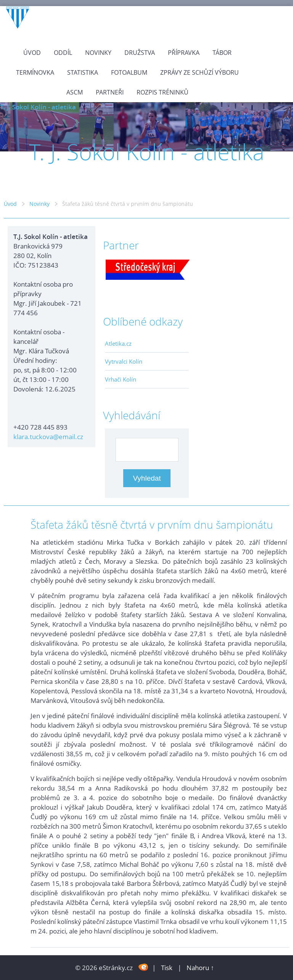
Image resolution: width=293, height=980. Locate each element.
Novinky (98, 53)
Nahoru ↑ (200, 968)
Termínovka (35, 72)
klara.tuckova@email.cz (48, 437)
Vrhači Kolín (121, 379)
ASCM (75, 92)
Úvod (32, 53)
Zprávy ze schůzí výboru (200, 72)
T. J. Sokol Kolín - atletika (38, 107)
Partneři (110, 92)
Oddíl (63, 53)
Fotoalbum (129, 72)
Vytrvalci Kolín (124, 361)
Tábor (222, 53)
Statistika (83, 72)
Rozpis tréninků (163, 92)
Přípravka (184, 53)
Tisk (167, 968)
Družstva (140, 53)
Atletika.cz (118, 343)
